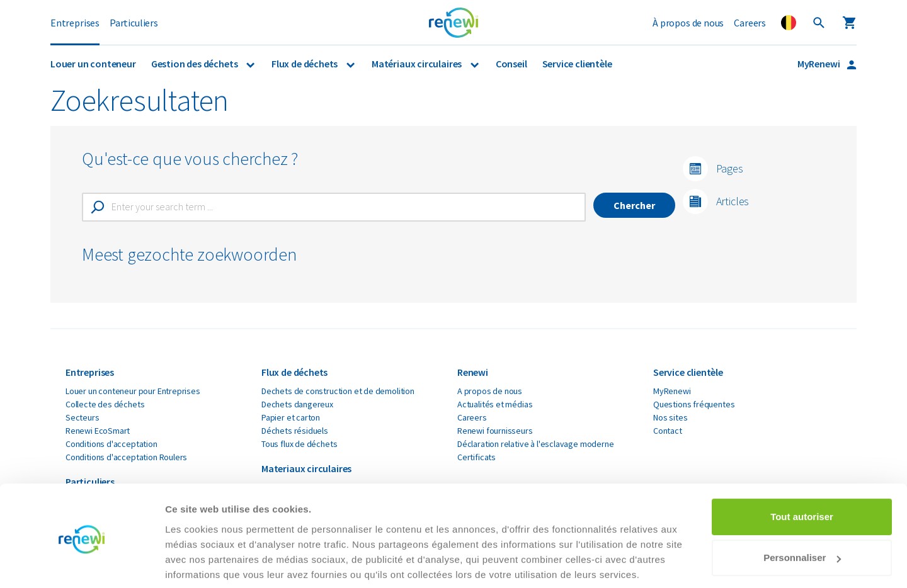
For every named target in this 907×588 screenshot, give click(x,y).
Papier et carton (291, 417)
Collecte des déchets (105, 404)
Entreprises (75, 23)
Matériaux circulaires (418, 64)
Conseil (511, 64)
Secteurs (83, 417)
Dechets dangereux (297, 404)
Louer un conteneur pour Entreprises (133, 391)
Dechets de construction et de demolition (338, 391)
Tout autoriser (802, 471)
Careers (750, 23)
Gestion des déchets (195, 64)
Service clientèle (577, 64)
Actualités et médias (495, 404)
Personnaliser (802, 512)
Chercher (634, 205)
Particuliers (134, 23)
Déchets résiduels (295, 431)
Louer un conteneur (93, 64)
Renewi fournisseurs (495, 431)
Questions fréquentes (694, 404)
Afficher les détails (208, 563)
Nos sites (670, 417)
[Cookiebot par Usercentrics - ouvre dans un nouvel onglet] (82, 563)
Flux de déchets (305, 64)
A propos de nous (490, 391)
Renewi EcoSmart (98, 431)
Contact (668, 431)
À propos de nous (688, 23)
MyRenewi (819, 64)
